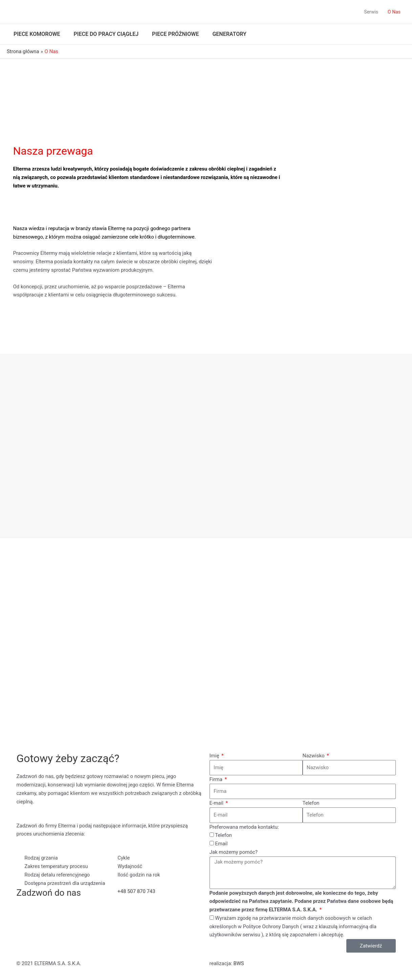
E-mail (217, 803)
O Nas (394, 12)
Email (221, 844)
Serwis (371, 12)
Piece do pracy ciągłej (106, 34)
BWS (239, 963)
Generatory (229, 34)
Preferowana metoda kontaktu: (244, 827)
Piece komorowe (37, 34)
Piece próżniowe (175, 34)
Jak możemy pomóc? (234, 852)
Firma (217, 779)
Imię (215, 756)
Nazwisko (314, 756)
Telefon (311, 803)
